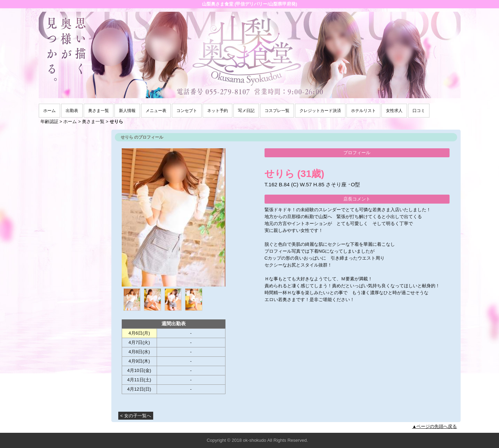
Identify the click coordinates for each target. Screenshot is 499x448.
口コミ (419, 111)
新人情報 (127, 111)
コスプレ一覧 (277, 111)
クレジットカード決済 (320, 111)
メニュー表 (156, 111)
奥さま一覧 (99, 111)
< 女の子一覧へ (136, 416)
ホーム (49, 111)
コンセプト (187, 111)
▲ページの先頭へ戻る (435, 426)
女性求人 (394, 111)
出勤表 (72, 111)
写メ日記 (246, 111)
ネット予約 (218, 111)
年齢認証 (49, 122)
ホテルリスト (363, 111)
